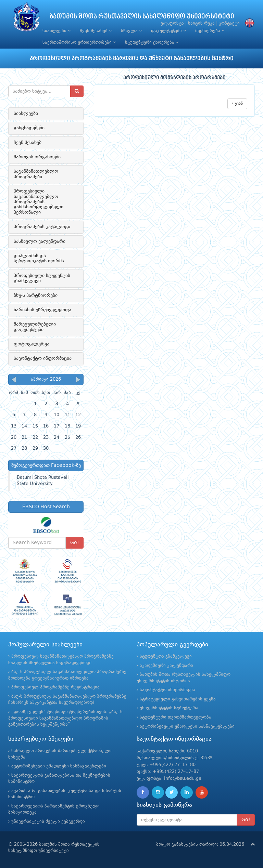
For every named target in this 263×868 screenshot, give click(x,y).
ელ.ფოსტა (172, 23)
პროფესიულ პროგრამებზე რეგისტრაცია (55, 687)
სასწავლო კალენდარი (40, 241)
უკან (237, 103)
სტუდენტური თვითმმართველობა (176, 717)
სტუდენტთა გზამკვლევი (166, 656)
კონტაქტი (229, 23)
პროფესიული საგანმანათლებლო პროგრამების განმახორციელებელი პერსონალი (39, 202)
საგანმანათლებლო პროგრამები (36, 174)
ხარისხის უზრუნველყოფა (42, 310)
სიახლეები (57, 31)
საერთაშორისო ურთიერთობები (79, 42)
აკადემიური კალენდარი (166, 666)
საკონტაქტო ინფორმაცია (43, 358)
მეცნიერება (210, 31)
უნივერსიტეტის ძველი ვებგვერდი (48, 822)
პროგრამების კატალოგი (42, 227)
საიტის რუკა (201, 23)
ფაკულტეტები (168, 31)
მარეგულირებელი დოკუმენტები (35, 327)
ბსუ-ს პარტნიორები (36, 295)
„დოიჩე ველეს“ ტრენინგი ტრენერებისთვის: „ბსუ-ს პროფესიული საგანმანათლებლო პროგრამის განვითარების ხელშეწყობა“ (65, 718)
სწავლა (131, 31)
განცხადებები (29, 128)
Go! (75, 543)
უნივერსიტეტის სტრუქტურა (169, 708)
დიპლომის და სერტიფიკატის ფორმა (39, 258)
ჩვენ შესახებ (96, 31)
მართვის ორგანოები (37, 157)
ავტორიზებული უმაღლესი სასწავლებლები (187, 727)
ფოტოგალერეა (32, 344)
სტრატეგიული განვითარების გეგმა (178, 699)
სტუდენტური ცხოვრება (152, 42)
